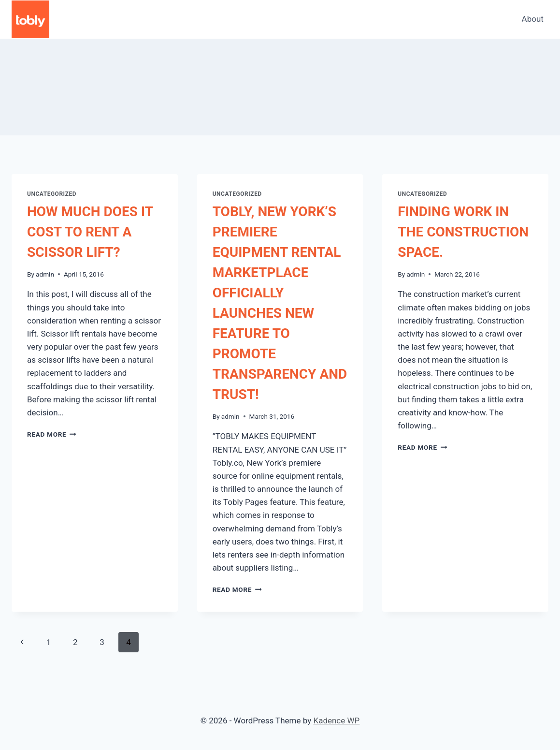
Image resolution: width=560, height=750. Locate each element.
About (533, 19)
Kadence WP (336, 721)
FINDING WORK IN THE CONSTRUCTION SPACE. (463, 232)
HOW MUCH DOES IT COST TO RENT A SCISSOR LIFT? (90, 232)
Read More (52, 434)
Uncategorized (52, 194)
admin (45, 274)
